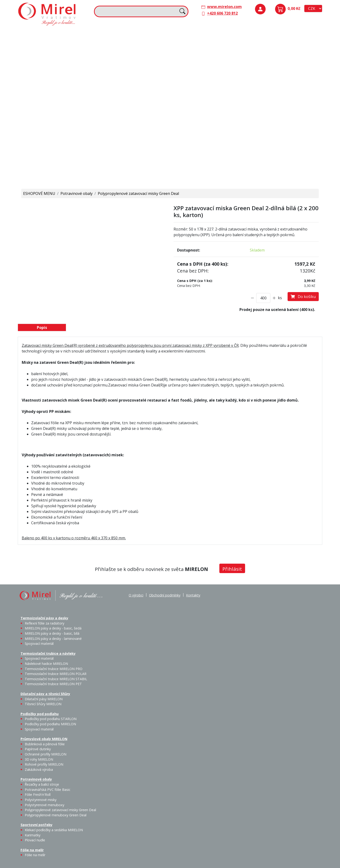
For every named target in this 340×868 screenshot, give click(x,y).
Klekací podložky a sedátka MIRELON (54, 830)
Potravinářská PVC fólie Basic (48, 790)
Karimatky (135, 120)
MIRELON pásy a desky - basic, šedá (57, 52)
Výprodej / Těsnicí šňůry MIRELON (223, 70)
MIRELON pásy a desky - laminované (53, 639)
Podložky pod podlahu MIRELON (286, 49)
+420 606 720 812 (222, 13)
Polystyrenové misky (41, 800)
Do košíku (303, 297)
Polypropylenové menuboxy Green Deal (48, 172)
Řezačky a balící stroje (40, 125)
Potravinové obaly (37, 113)
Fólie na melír (185, 113)
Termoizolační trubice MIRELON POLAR (56, 674)
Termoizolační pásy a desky (45, 34)
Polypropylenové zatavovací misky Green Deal (138, 193)
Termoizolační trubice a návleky (125, 34)
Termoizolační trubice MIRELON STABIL (56, 679)
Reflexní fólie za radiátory (45, 623)
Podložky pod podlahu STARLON (270, 49)
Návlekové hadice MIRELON (134, 46)
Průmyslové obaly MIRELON (275, 66)
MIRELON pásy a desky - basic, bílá (73, 52)
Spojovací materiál (41, 74)
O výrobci (136, 595)
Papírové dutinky (286, 76)
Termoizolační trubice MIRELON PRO (54, 669)
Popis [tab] (42, 327)
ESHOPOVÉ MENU (39, 193)
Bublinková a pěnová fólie (272, 82)
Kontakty (193, 595)
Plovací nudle (147, 122)
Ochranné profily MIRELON (303, 79)
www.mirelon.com (224, 7)
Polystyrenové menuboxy (45, 805)
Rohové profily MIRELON (286, 98)
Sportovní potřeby (114, 113)
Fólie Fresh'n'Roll (74, 122)
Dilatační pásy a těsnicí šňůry (199, 34)
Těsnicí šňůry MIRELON (209, 46)
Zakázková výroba (304, 95)
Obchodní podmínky (165, 595)
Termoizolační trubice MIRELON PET (138, 74)
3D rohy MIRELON (39, 759)
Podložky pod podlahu (270, 34)
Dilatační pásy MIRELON (44, 699)
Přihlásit (232, 569)
